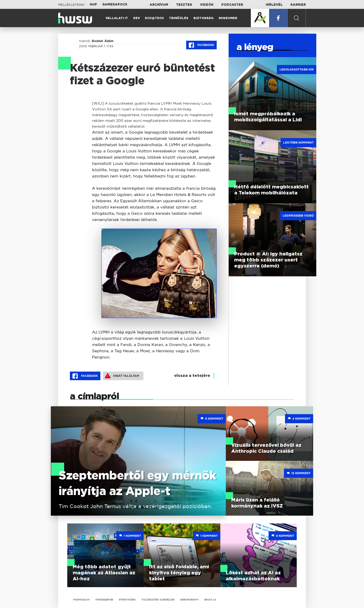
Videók (207, 5)
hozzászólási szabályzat (158, 599)
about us (210, 599)
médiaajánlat (104, 599)
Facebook (201, 45)
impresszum (81, 599)
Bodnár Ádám (103, 41)
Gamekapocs (115, 4)
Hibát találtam (122, 376)
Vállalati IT (117, 18)
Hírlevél (274, 5)
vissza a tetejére (192, 376)
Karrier (298, 5)
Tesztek (184, 5)
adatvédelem (189, 599)
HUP (93, 4)
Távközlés (179, 18)
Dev (136, 18)
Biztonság (204, 18)
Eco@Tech (154, 18)
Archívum (159, 5)
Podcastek (232, 5)
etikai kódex (127, 599)
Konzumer (228, 18)
